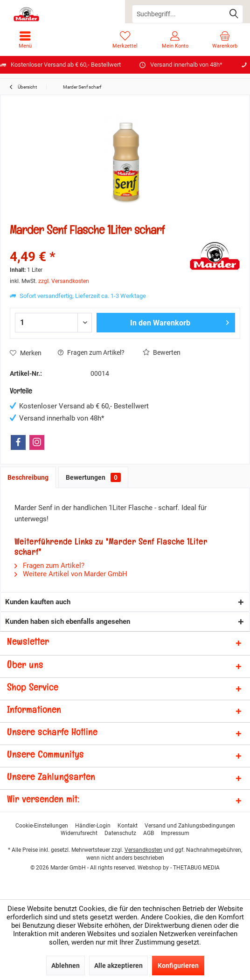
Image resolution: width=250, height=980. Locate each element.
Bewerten (162, 352)
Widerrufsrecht (79, 833)
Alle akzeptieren (118, 966)
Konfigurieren (178, 966)
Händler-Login (93, 826)
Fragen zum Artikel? (91, 352)
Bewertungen (93, 477)
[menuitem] (25, 40)
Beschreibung (28, 477)
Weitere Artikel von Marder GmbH (71, 574)
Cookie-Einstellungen (42, 826)
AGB (149, 833)
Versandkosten (143, 850)
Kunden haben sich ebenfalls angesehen (68, 621)
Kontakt (128, 826)
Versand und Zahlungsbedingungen (190, 826)
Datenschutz (120, 833)
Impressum (175, 833)
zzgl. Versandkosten (64, 281)
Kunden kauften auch (38, 602)
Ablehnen (66, 966)
